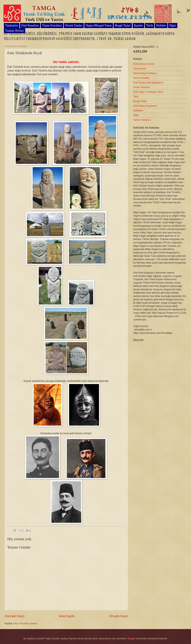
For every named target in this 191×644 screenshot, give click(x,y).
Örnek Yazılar (74, 25)
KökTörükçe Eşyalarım (145, 106)
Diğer (136, 115)
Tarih (150, 25)
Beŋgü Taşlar (123, 25)
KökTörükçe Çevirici (144, 64)
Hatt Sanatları (30, 25)
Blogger (131, 638)
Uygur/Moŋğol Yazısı (99, 25)
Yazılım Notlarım (142, 120)
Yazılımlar (12, 25)
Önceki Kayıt (118, 616)
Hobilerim (138, 110)
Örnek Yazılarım (142, 87)
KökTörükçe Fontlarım (145, 73)
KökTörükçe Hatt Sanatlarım (148, 83)
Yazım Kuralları (52, 25)
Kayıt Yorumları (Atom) (25, 623)
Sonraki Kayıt (14, 616)
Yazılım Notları (15, 31)
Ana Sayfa (67, 616)
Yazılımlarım (140, 69)
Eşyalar (139, 25)
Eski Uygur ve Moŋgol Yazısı (148, 92)
